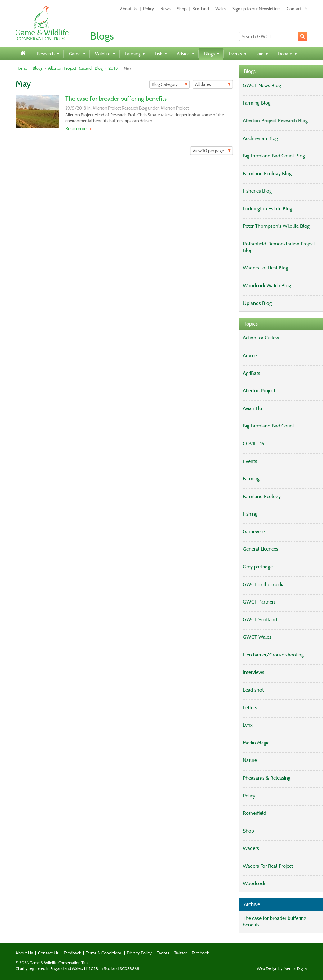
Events (163, 953)
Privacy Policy (139, 953)
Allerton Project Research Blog (75, 68)
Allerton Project (175, 108)
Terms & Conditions (104, 953)
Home (21, 68)
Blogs (38, 68)
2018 (113, 68)
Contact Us (297, 9)
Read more (76, 129)
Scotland (201, 9)
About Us (129, 9)
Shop (182, 9)
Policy (149, 9)
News (165, 9)
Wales (221, 9)
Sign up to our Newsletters (256, 9)
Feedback (72, 953)
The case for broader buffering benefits (116, 99)
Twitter (180, 953)
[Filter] (170, 84)
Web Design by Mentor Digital (282, 969)
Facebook (200, 953)
